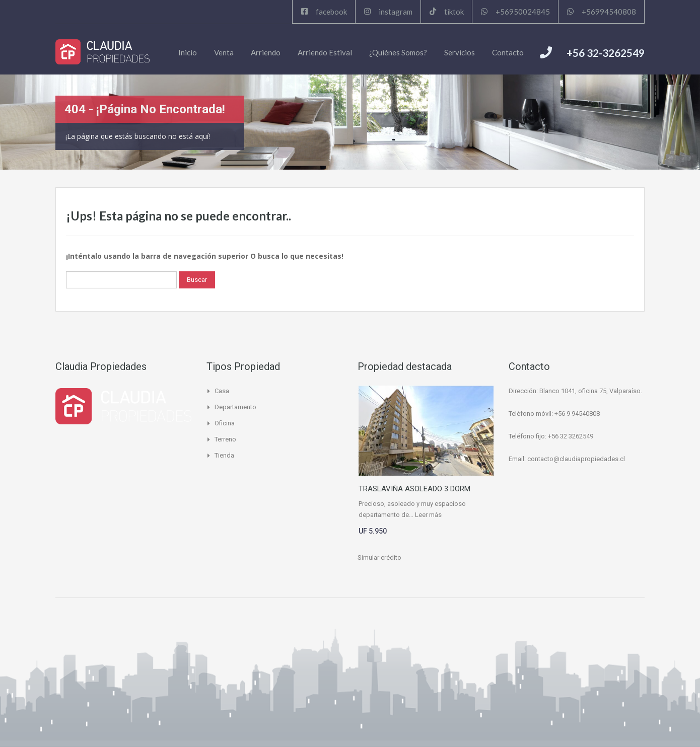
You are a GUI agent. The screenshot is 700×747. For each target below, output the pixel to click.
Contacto (508, 52)
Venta (224, 52)
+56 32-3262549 (606, 53)
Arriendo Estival (325, 52)
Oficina (225, 423)
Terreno (225, 439)
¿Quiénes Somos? (398, 52)
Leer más (428, 515)
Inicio (188, 52)
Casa (222, 391)
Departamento (235, 407)
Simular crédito (379, 557)
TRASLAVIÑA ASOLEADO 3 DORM (414, 489)
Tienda (224, 455)
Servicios (460, 52)
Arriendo (266, 52)
